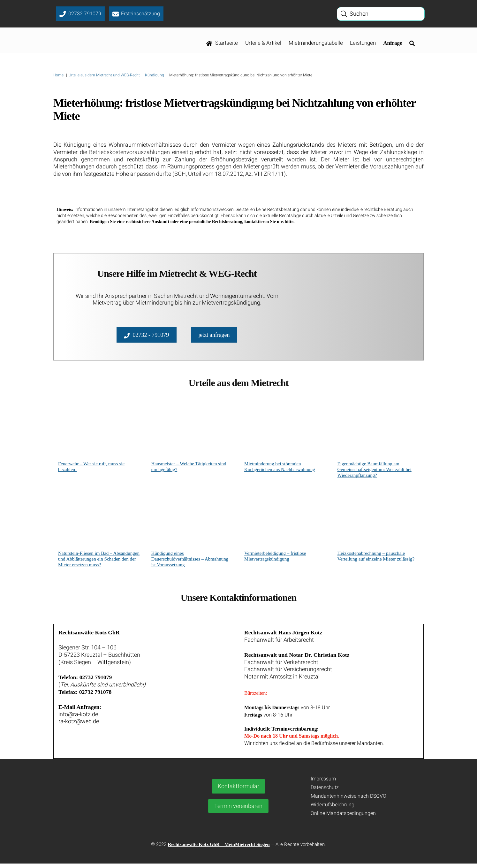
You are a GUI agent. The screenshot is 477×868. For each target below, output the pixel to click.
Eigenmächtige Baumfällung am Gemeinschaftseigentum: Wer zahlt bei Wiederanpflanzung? (375, 471)
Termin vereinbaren (238, 810)
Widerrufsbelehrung (333, 809)
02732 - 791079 (146, 336)
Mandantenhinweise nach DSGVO (348, 800)
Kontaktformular (238, 790)
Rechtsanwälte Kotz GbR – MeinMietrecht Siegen (219, 849)
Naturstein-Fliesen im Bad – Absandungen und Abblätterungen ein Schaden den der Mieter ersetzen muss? (99, 561)
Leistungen (363, 44)
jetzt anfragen (214, 336)
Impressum (323, 783)
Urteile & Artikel (263, 44)
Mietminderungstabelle (316, 44)
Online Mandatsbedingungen (343, 817)
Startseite (222, 44)
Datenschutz (325, 791)
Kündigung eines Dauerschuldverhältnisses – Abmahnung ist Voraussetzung (190, 561)
